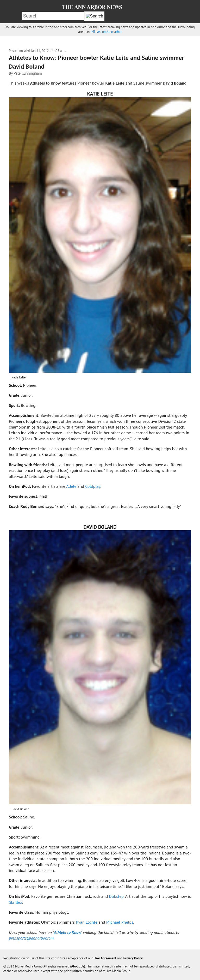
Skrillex (15, 902)
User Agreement (105, 958)
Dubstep (116, 896)
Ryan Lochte (87, 922)
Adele (71, 486)
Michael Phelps (120, 922)
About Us (78, 966)
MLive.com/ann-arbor (107, 32)
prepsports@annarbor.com (31, 938)
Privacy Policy (133, 958)
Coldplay (93, 486)
